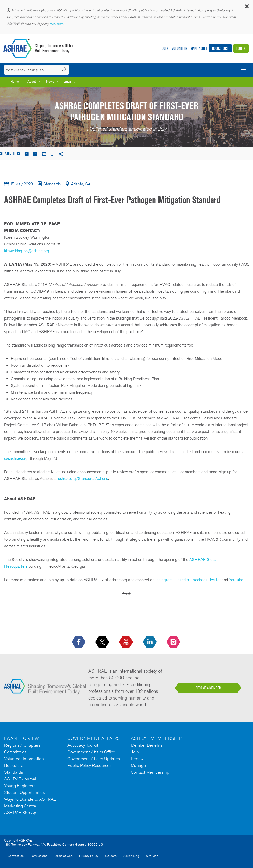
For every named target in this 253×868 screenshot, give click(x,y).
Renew (137, 759)
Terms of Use (63, 856)
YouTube (236, 580)
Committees (15, 752)
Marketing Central (21, 806)
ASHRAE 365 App (21, 813)
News (50, 82)
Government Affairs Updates (94, 759)
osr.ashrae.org (16, 458)
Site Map (152, 856)
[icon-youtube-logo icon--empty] (126, 642)
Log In (241, 48)
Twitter (215, 580)
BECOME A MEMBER (208, 688)
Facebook (199, 580)
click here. (57, 24)
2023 (68, 82)
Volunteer (179, 48)
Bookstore (220, 48)
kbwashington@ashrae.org (27, 251)
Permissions (39, 856)
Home (15, 82)
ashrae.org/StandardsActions (83, 479)
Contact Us (16, 856)
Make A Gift (199, 48)
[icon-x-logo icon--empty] (103, 642)
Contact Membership (150, 772)
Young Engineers (20, 786)
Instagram (164, 580)
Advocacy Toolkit (83, 745)
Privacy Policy (89, 856)
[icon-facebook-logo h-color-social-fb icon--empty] (79, 642)
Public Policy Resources (89, 765)
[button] (247, 8)
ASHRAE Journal (20, 779)
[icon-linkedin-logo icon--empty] (150, 642)
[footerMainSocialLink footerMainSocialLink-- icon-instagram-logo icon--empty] (174, 642)
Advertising (131, 856)
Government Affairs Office (91, 752)
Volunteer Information (24, 759)
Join (165, 48)
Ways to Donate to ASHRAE (30, 799)
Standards (14, 772)
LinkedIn (182, 580)
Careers (111, 856)
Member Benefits (147, 745)
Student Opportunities (24, 792)
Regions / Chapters (22, 745)
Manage (138, 765)
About (32, 82)
